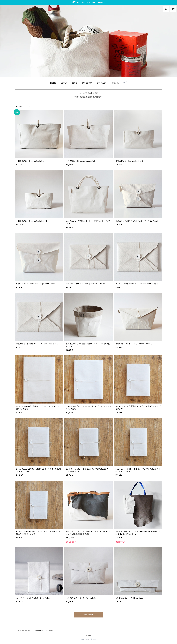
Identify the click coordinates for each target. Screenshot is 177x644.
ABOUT (64, 83)
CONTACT (102, 83)
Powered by (88, 640)
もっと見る (88, 615)
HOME (53, 83)
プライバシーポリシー (24, 631)
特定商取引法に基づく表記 (44, 631)
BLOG (74, 83)
